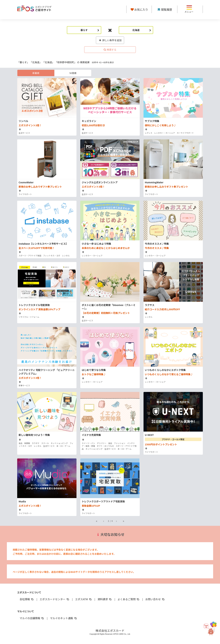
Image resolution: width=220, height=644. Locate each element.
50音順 (73, 73)
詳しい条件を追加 (110, 40)
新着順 (36, 73)
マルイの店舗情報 (32, 618)
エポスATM (84, 599)
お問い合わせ (155, 599)
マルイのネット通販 (64, 618)
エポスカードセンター (54, 599)
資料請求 (105, 599)
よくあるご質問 (129, 599)
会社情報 (27, 599)
